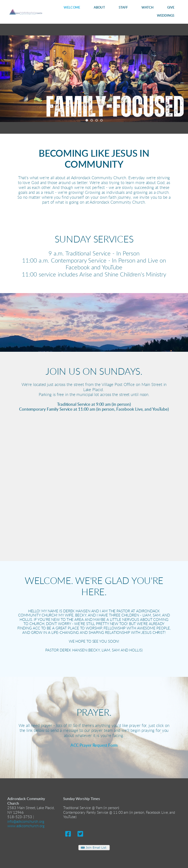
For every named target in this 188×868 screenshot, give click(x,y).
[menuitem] (72, 8)
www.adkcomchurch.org (26, 826)
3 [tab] (96, 120)
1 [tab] (87, 120)
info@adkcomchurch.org (26, 822)
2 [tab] (92, 120)
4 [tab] (101, 120)
